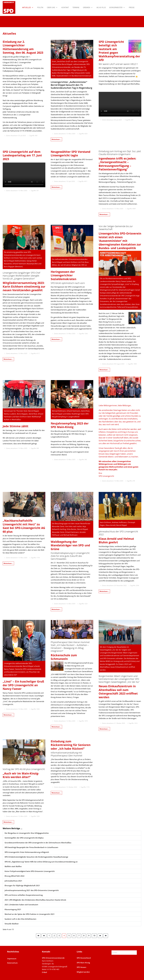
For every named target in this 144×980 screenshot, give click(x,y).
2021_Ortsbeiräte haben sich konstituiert (21, 905)
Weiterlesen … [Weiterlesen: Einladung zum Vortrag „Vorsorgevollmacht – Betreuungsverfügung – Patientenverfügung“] (104, 214)
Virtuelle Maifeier (12, 924)
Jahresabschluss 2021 (13, 881)
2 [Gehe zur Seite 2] (54, 936)
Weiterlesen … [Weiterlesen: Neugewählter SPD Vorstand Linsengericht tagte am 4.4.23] (56, 187)
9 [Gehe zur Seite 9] (89, 936)
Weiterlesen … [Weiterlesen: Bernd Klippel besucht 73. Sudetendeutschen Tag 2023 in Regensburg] (56, 139)
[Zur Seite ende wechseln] (106, 936)
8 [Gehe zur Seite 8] (84, 936)
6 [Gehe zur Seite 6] (74, 936)
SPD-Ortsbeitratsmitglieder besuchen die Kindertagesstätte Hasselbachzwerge (36, 857)
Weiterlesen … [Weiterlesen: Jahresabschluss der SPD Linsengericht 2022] (104, 591)
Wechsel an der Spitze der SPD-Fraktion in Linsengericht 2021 (30, 914)
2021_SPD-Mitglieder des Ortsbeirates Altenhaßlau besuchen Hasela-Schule (35, 900)
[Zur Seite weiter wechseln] (100, 936)
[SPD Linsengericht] (9, 7)
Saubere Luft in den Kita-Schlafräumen (20, 919)
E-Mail (44, 972)
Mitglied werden (83, 972)
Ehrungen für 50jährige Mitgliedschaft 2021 (22, 885)
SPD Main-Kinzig (83, 963)
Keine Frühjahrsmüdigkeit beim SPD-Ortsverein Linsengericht (30, 871)
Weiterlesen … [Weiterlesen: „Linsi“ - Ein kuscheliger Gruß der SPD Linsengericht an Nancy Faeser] (8, 715)
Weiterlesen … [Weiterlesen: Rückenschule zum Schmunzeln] (56, 727)
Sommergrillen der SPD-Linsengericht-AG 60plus (24, 838)
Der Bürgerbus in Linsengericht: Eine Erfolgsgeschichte (27, 833)
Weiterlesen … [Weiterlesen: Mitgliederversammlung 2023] (8, 359)
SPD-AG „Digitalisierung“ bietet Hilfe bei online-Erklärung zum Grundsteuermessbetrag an (41, 862)
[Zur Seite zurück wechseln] (44, 936)
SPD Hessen (82, 967)
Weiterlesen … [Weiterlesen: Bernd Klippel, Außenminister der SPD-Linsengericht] (104, 370)
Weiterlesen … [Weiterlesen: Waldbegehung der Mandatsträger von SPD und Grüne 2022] (56, 609)
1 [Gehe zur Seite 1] (49, 936)
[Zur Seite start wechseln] (38, 936)
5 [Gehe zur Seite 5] (69, 936)
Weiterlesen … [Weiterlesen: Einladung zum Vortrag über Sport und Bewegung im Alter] (56, 793)
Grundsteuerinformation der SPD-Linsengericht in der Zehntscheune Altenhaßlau (38, 843)
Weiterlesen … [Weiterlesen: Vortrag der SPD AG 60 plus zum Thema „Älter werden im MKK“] (8, 822)
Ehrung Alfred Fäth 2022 (15, 876)
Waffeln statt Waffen (13, 866)
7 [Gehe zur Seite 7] (79, 936)
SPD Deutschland (84, 958)
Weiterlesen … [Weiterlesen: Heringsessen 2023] (56, 339)
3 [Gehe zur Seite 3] (59, 936)
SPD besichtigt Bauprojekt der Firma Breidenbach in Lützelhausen (31, 847)
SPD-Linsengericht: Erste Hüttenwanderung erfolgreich (27, 852)
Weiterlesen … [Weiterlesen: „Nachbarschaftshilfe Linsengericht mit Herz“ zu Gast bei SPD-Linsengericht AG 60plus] (8, 563)
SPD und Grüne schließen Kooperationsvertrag (24, 895)
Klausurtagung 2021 (13, 909)
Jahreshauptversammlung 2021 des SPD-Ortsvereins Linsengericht (32, 890)
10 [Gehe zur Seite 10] (94, 936)
